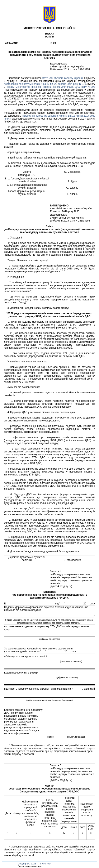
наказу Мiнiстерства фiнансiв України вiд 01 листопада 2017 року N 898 (51, 87)
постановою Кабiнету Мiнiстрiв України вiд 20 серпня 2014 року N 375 (45, 84)
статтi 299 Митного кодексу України (62, 78)
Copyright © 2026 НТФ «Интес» (34, 864)
